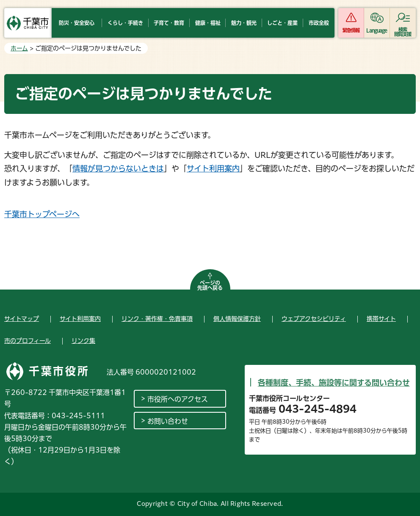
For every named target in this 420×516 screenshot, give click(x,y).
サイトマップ (22, 319)
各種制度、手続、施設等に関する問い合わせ (334, 383)
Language (377, 30)
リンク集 (83, 341)
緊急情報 (351, 30)
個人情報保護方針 (237, 319)
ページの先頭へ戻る (210, 285)
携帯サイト (381, 319)
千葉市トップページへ (42, 214)
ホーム (19, 48)
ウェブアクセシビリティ (314, 319)
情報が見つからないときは (118, 168)
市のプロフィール (28, 341)
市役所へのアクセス (178, 399)
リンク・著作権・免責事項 (157, 319)
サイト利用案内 (213, 168)
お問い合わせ (168, 421)
